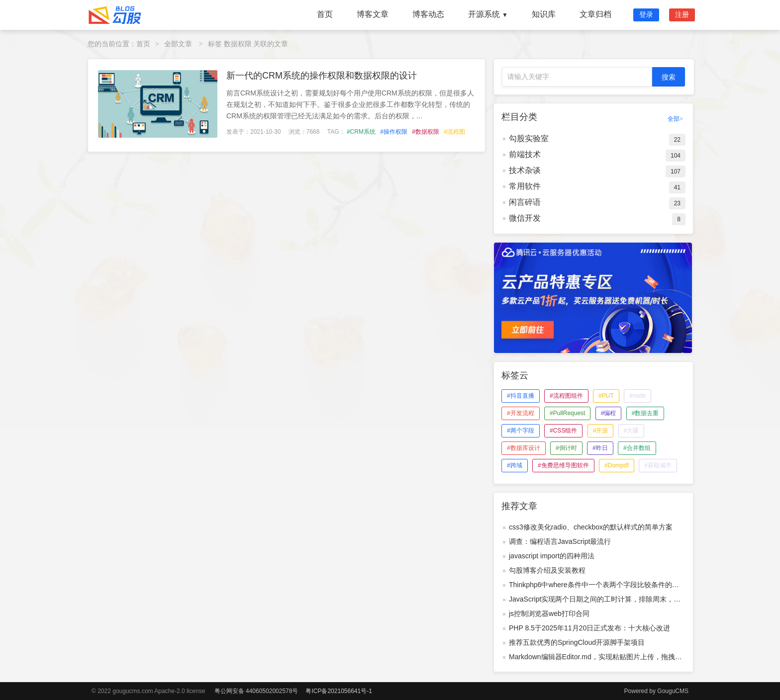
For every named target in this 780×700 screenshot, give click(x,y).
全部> (675, 119)
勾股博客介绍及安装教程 (547, 570)
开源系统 (488, 14)
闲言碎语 (525, 202)
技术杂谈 (525, 170)
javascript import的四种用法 (552, 556)
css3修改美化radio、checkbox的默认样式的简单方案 (591, 527)
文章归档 (595, 14)
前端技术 (525, 154)
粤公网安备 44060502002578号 (256, 691)
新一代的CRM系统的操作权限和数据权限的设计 (322, 76)
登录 (646, 14)
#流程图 (454, 132)
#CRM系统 (361, 132)
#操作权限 (394, 132)
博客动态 (428, 14)
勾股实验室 (529, 138)
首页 (325, 14)
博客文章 (373, 14)
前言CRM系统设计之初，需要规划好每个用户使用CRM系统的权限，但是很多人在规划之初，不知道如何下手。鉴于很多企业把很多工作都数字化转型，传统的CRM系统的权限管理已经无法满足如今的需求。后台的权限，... (350, 104)
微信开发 (525, 218)
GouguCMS (673, 691)
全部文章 (178, 44)
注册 (682, 14)
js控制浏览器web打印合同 (549, 613)
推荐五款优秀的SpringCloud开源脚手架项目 (577, 642)
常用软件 (525, 186)
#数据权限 (426, 132)
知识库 (544, 14)
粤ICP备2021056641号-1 (339, 691)
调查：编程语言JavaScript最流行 (560, 541)
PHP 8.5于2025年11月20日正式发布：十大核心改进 (589, 628)
